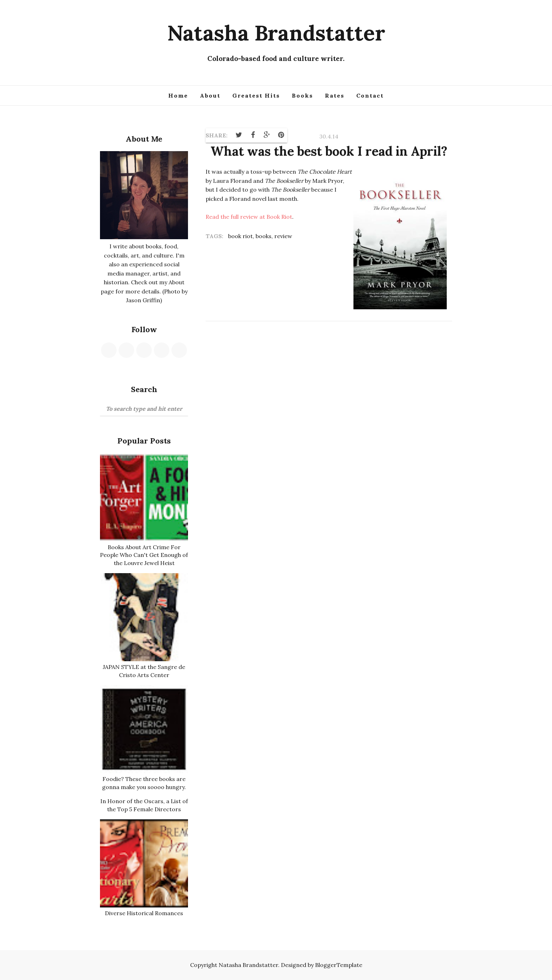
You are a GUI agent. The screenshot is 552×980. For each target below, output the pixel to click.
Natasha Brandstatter (276, 33)
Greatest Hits (256, 95)
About (210, 95)
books (264, 236)
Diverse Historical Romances (144, 913)
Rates (335, 95)
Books (302, 95)
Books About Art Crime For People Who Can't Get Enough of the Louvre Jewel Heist (144, 555)
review (283, 236)
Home (178, 95)
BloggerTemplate (339, 965)
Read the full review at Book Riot (249, 217)
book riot (240, 236)
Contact (370, 95)
